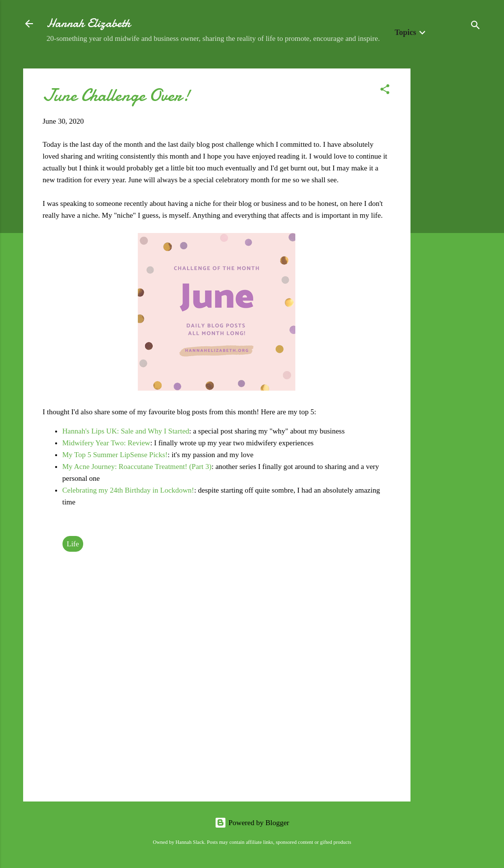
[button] (385, 91)
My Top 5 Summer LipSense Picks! (115, 455)
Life (73, 544)
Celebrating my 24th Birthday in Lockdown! (128, 490)
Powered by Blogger (252, 823)
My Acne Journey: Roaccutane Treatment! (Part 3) (137, 467)
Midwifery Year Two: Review (107, 443)
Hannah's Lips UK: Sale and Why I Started (126, 431)
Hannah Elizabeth (89, 23)
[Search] (475, 27)
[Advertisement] (450, 216)
